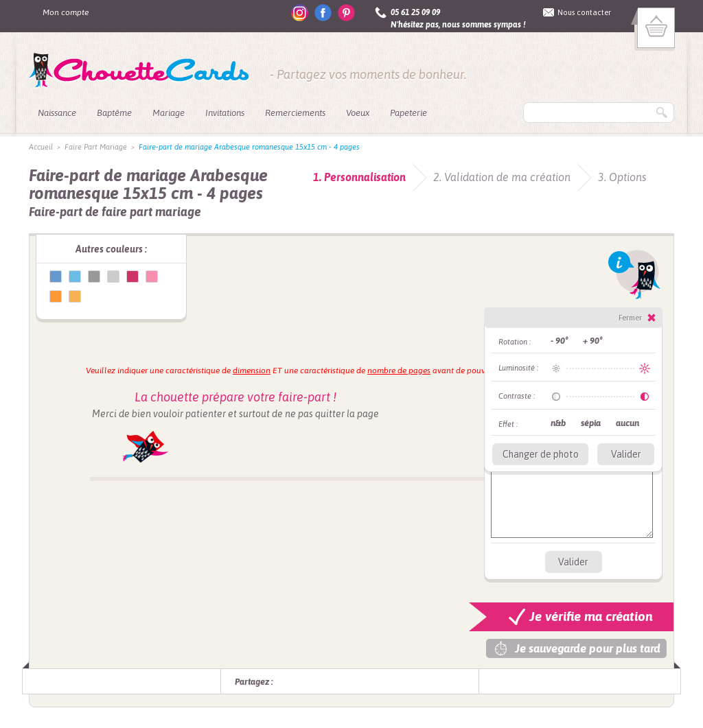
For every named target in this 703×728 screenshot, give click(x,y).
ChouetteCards (139, 71)
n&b (558, 423)
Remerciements (295, 113)
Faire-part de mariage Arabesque (56, 277)
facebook (323, 13)
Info (634, 274)
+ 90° (592, 341)
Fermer (630, 318)
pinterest (346, 13)
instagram (300, 13)
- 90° (559, 341)
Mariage (169, 113)
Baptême (114, 113)
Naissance (57, 113)
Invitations (225, 113)
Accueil (41, 147)
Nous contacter (584, 12)
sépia (591, 423)
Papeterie (408, 113)
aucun (627, 423)
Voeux (358, 113)
